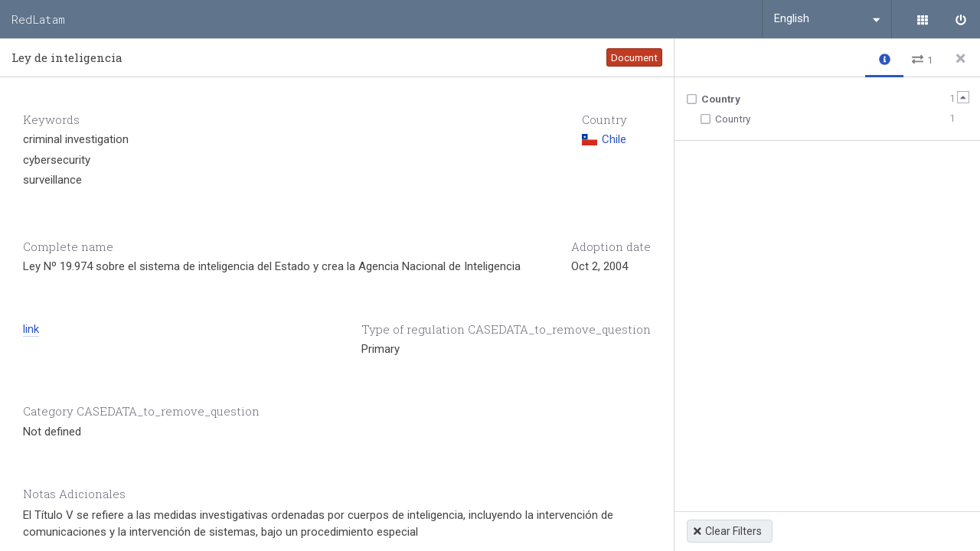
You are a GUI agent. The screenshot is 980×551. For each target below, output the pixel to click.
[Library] (923, 19)
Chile (604, 139)
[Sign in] (961, 19)
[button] (884, 59)
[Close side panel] (961, 58)
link (31, 329)
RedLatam (38, 19)
